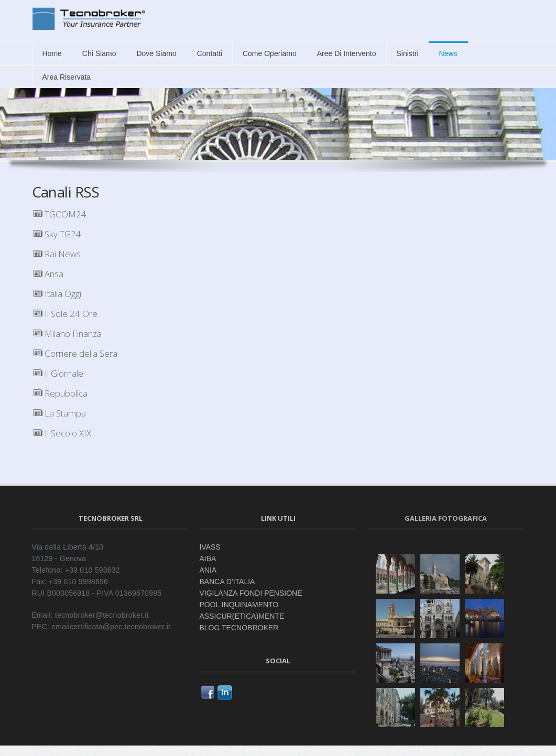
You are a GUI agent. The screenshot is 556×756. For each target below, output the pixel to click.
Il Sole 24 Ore (66, 314)
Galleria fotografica (446, 518)
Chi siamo (99, 53)
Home (52, 53)
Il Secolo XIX (62, 433)
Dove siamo (156, 53)
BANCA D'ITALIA (227, 582)
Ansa (48, 274)
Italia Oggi (57, 294)
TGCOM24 (60, 214)
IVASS (210, 547)
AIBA (208, 558)
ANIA (208, 570)
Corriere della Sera (75, 353)
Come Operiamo (270, 53)
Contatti (210, 53)
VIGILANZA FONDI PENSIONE (251, 593)
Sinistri (408, 53)
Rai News (57, 254)
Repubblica (61, 393)
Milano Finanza (68, 333)
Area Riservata (67, 77)
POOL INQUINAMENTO (239, 605)
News (448, 53)
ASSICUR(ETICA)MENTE (242, 616)
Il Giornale (58, 373)
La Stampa (60, 413)
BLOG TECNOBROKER (239, 628)
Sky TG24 (57, 234)
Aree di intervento (347, 53)
